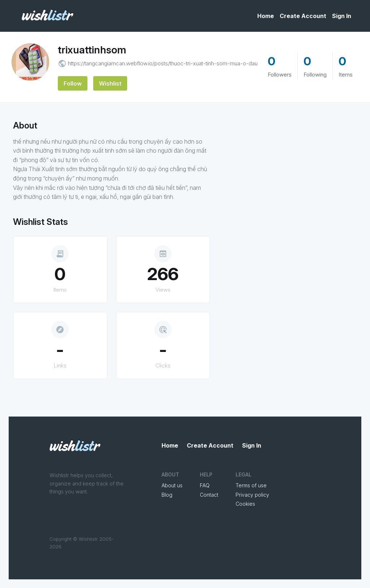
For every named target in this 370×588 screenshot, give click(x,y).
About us (172, 485)
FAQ (205, 485)
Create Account (303, 16)
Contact (209, 495)
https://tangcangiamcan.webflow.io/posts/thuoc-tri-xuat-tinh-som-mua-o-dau (163, 63)
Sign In (342, 16)
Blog (167, 495)
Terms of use (251, 485)
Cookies (245, 504)
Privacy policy (252, 495)
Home (266, 16)
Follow (73, 83)
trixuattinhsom (92, 50)
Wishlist (110, 83)
